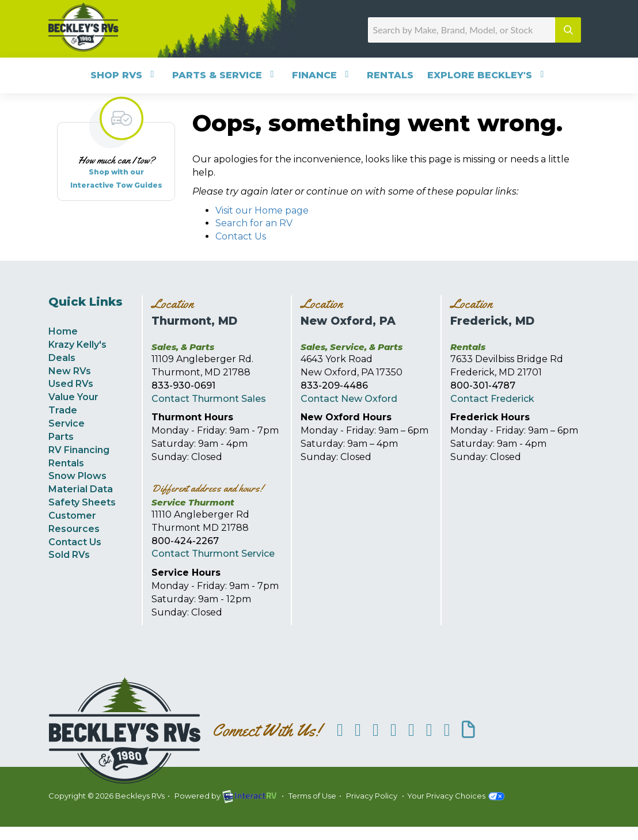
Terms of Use (312, 796)
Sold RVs (69, 555)
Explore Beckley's (488, 75)
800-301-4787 (483, 385)
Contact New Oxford (349, 399)
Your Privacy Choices (456, 796)
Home (63, 331)
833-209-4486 (334, 385)
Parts (61, 437)
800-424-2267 (185, 541)
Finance (322, 75)
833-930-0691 (183, 385)
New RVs (70, 371)
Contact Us (241, 236)
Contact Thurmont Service (213, 554)
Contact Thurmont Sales (209, 399)
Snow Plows (77, 476)
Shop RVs (124, 75)
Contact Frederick (492, 399)
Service (67, 423)
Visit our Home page (262, 210)
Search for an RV (254, 223)
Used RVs (71, 384)
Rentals (390, 75)
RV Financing (79, 450)
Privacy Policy (372, 796)
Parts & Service (225, 75)
